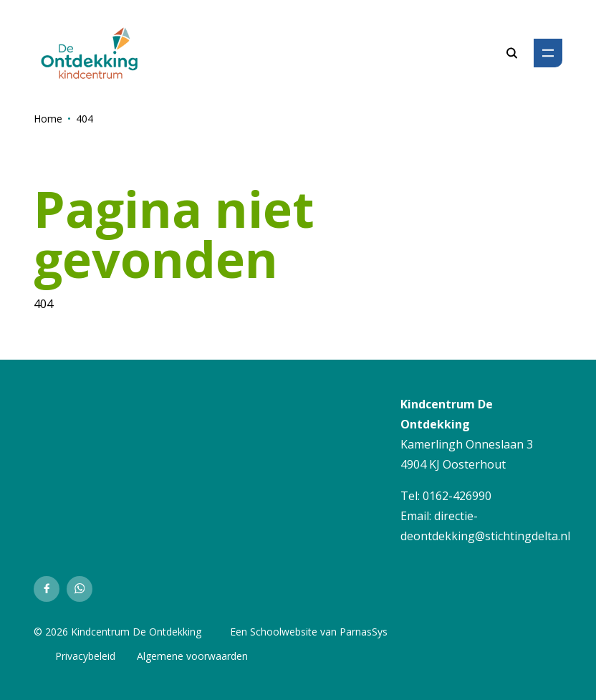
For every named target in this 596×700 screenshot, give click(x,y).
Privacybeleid (85, 656)
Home (48, 119)
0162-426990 (457, 496)
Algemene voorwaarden (192, 656)
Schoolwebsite (284, 632)
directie (454, 516)
